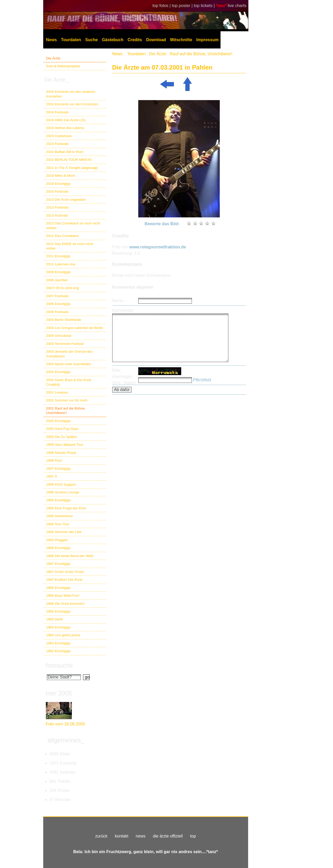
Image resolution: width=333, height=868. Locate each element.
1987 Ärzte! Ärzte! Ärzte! (65, 572)
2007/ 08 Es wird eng (62, 288)
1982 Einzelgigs (58, 651)
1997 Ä (52, 476)
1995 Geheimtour (60, 516)
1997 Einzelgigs (58, 469)
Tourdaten (71, 40)
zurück (101, 836)
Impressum (207, 40)
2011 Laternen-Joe (61, 264)
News (52, 40)
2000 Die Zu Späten (62, 437)
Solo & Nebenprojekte (63, 66)
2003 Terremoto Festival (65, 344)
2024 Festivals (57, 112)
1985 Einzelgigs (58, 611)
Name (118, 301)
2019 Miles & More (61, 176)
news (140, 836)
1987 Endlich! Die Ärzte (64, 580)
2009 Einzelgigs (58, 272)
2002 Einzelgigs (58, 372)
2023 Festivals (57, 144)
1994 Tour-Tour (58, 524)
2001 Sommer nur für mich (67, 400)
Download (156, 40)
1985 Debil (54, 619)
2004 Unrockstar (59, 336)
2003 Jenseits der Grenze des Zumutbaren (69, 354)
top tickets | (205, 6)
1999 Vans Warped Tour (65, 445)
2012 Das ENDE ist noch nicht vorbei (70, 246)
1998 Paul (54, 460)
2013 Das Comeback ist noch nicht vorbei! (73, 225)
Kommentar (123, 310)
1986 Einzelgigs (58, 588)
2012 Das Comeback (62, 236)
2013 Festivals (57, 207)
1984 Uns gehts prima (63, 635)
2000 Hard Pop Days (62, 429)
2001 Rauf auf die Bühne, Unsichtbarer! (66, 411)
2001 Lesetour (57, 392)
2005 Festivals (57, 312)
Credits (135, 40)
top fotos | (162, 6)
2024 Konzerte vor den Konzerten (72, 104)
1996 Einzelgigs (58, 500)
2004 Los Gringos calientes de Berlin (75, 328)
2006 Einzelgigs (58, 304)
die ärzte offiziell (168, 836)
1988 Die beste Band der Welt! (70, 556)
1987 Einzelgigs (58, 564)
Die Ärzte (53, 58)
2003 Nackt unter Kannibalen (69, 364)
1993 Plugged (57, 540)
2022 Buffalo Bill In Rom (65, 152)
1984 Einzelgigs (58, 627)
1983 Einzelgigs (58, 643)
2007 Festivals (57, 296)
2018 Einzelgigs (58, 184)
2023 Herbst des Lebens (65, 128)
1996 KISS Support (61, 484)
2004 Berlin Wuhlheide (64, 320)
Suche (91, 40)
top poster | (183, 6)
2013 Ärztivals (57, 215)
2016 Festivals (57, 191)
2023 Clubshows (59, 136)
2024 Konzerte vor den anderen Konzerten (71, 94)
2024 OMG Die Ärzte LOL (66, 120)
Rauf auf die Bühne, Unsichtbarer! (201, 54)
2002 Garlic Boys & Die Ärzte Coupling (69, 382)
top (193, 836)
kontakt (122, 836)
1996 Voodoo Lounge (63, 492)
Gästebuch (113, 40)
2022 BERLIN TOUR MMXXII (69, 160)
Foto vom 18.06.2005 (65, 724)
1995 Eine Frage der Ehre (66, 508)
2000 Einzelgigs (58, 421)
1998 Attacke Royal (61, 453)
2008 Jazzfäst (57, 280)
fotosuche (59, 665)
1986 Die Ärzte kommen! (65, 604)
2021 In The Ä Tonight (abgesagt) (72, 168)
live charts (237, 6)
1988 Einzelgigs (58, 548)
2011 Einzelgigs (58, 256)
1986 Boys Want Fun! (63, 595)
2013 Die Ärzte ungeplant (66, 200)
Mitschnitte (181, 40)
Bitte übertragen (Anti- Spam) (124, 377)
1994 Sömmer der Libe (64, 532)
